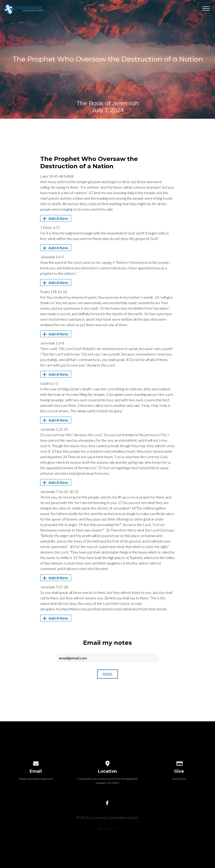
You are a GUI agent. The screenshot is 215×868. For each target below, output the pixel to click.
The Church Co (107, 828)
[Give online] (179, 763)
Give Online (179, 779)
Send (107, 674)
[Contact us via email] (36, 763)
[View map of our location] (107, 763)
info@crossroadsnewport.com (36, 779)
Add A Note (55, 218)
